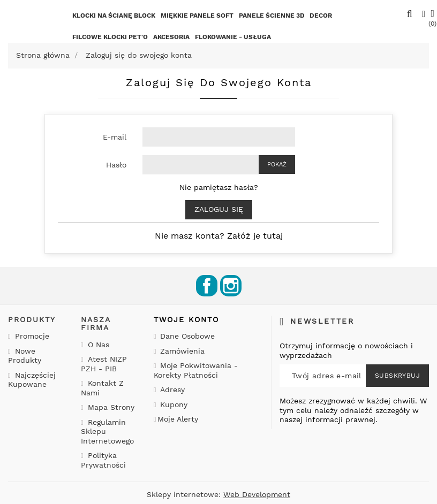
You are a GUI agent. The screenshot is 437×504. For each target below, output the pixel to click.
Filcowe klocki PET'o (110, 37)
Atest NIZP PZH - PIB (104, 364)
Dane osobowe (186, 336)
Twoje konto (186, 319)
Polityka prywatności (103, 460)
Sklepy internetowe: (218, 494)
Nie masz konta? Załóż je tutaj (219, 236)
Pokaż (277, 165)
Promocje (31, 336)
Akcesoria (171, 37)
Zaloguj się (219, 209)
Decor (321, 16)
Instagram (231, 286)
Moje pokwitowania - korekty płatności (196, 370)
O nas (97, 345)
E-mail (115, 137)
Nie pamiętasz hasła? (219, 187)
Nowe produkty (25, 356)
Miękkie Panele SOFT (197, 16)
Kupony (172, 404)
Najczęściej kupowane (32, 380)
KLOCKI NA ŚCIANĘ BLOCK (114, 16)
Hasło (116, 165)
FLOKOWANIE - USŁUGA (233, 37)
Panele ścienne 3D (272, 16)
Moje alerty (178, 419)
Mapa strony (110, 407)
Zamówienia (181, 351)
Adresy (171, 390)
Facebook (207, 286)
